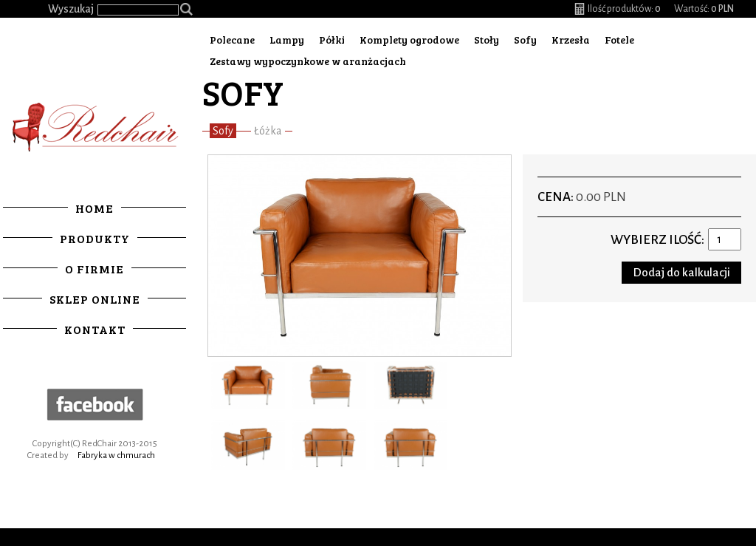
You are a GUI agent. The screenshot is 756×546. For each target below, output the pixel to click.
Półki (332, 40)
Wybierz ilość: (657, 240)
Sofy (525, 40)
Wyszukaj (71, 9)
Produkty (95, 238)
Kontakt (95, 329)
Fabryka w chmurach (116, 455)
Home (94, 208)
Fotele (619, 40)
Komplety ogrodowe (409, 40)
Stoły (487, 40)
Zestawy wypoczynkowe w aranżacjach (308, 61)
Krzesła (571, 40)
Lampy (287, 40)
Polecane (232, 40)
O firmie (94, 269)
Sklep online (95, 299)
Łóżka (268, 131)
